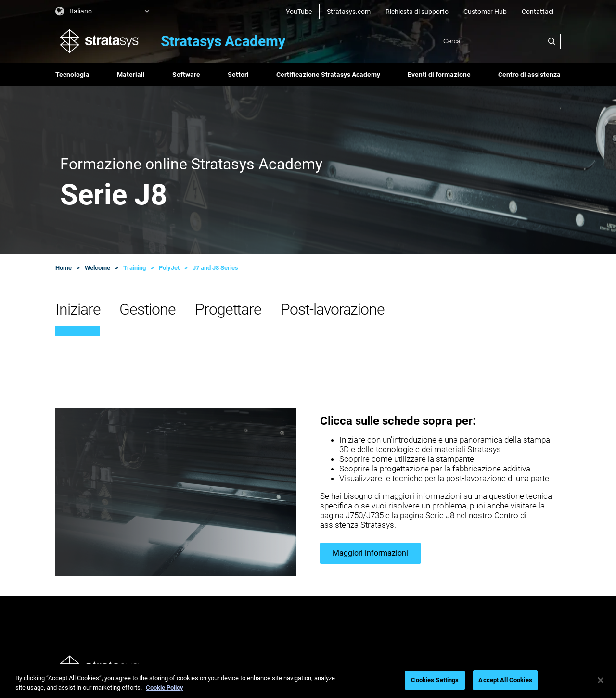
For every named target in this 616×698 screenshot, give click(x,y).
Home (64, 268)
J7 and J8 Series (215, 268)
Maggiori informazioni (370, 553)
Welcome (97, 268)
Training (135, 268)
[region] (308, 681)
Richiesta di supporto (417, 12)
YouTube (299, 12)
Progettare (228, 309)
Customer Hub (485, 12)
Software (186, 75)
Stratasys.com (349, 12)
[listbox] (103, 12)
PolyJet (169, 268)
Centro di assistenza (529, 75)
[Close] (601, 680)
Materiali (131, 75)
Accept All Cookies (505, 680)
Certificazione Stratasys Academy (328, 75)
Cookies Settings (435, 680)
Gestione (147, 309)
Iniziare (78, 309)
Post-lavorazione (333, 309)
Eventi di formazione (439, 75)
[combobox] (499, 41)
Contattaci (538, 12)
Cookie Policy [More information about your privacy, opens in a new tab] (165, 688)
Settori (238, 75)
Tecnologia (72, 75)
